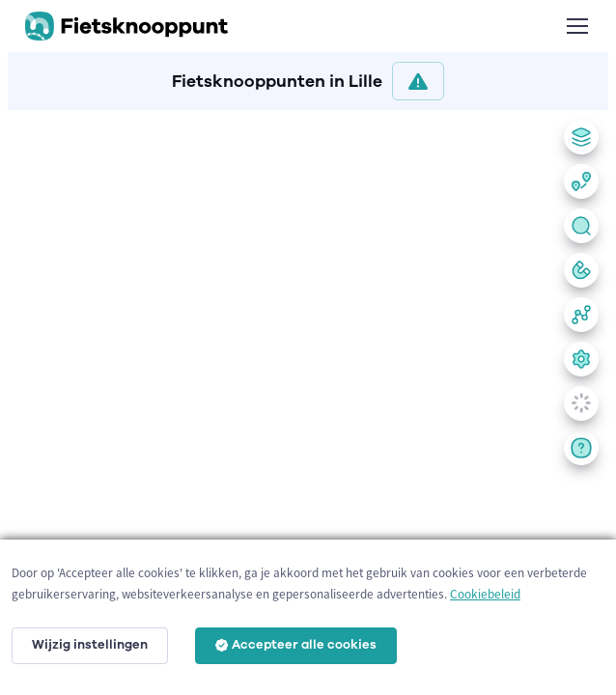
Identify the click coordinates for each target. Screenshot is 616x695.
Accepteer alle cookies (296, 645)
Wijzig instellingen (90, 645)
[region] (308, 399)
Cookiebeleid (485, 594)
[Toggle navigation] (576, 26)
